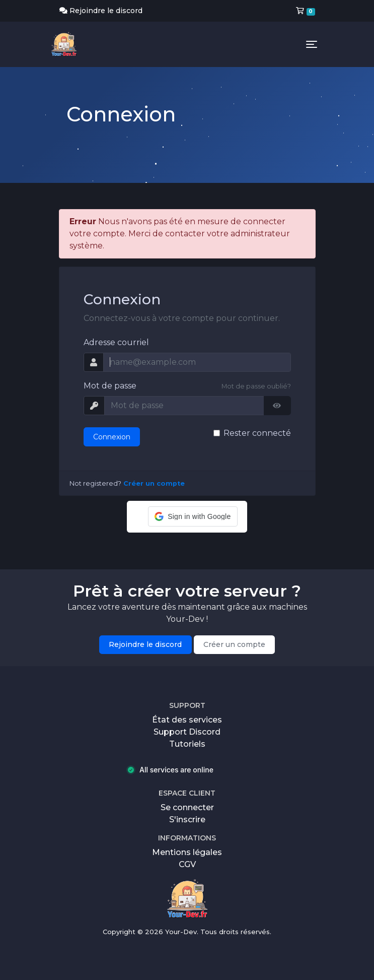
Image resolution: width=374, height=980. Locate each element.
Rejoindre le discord (101, 11)
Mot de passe (110, 386)
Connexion (112, 437)
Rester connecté (257, 433)
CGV (187, 864)
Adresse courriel (116, 342)
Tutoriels (187, 744)
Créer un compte (154, 483)
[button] (193, 516)
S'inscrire (187, 820)
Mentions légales (187, 852)
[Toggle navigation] (312, 44)
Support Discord (187, 732)
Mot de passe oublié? (256, 386)
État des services (187, 720)
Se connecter (187, 807)
